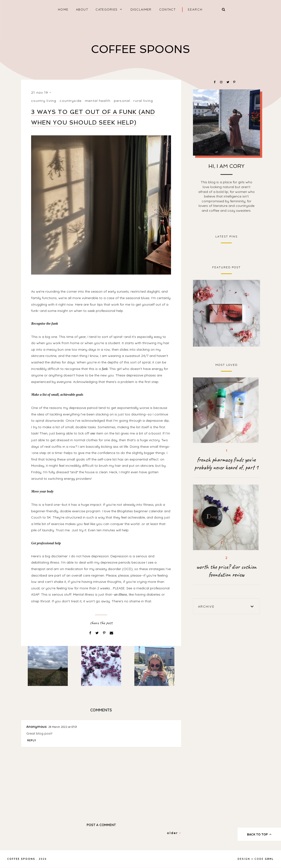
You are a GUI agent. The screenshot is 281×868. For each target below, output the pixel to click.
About (82, 9)
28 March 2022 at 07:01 (63, 727)
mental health (98, 101)
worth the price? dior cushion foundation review (226, 571)
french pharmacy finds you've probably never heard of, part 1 (226, 464)
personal (122, 101)
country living (44, 101)
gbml (269, 859)
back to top (259, 834)
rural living (143, 101)
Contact (167, 9)
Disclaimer (141, 9)
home (63, 9)
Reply (32, 740)
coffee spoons (140, 49)
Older (174, 833)
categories (106, 9)
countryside (70, 101)
